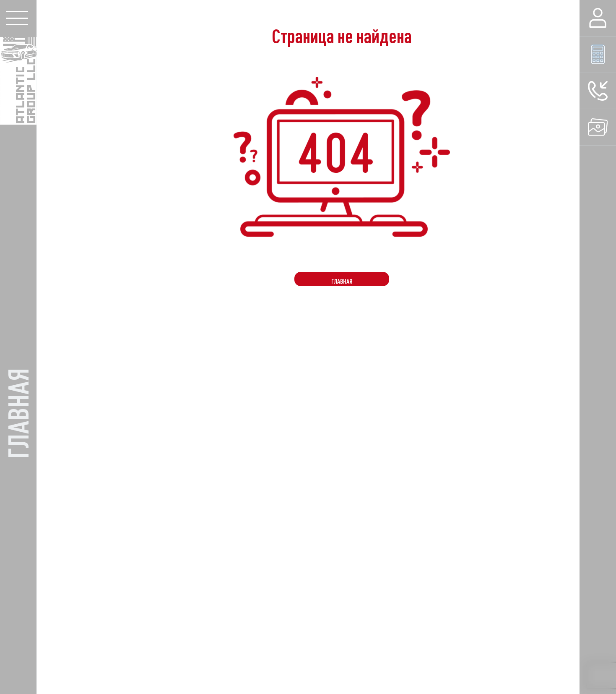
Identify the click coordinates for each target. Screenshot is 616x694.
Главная (342, 281)
